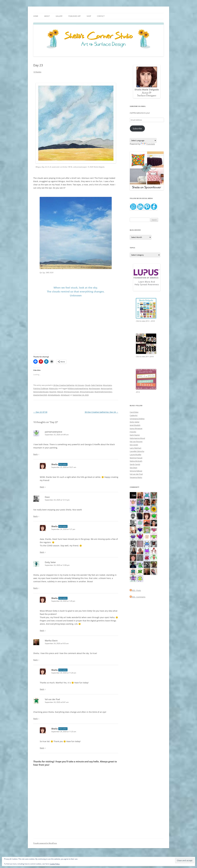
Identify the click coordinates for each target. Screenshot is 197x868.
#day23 (60, 392)
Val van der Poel (136, 474)
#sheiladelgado (54, 395)
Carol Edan (134, 412)
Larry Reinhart (136, 448)
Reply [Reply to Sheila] (42, 487)
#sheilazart (65, 395)
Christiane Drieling (137, 419)
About (47, 16)
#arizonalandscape (41, 392)
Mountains (107, 385)
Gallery (59, 16)
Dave (47, 497)
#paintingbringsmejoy (103, 392)
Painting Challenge (41, 388)
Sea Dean (133, 468)
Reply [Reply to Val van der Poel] (36, 719)
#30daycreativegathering (78, 388)
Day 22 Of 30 (40, 412)
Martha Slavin (51, 641)
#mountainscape (87, 392)
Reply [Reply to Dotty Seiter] (36, 588)
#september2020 (40, 395)
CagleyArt (134, 415)
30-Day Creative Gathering (64, 385)
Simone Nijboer (136, 471)
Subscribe (137, 128)
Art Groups (80, 385)
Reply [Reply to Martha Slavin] (36, 660)
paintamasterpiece (53, 432)
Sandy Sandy (135, 464)
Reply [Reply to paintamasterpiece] (36, 454)
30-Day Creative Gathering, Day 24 (101, 412)
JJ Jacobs (133, 432)
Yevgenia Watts (136, 477)
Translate (148, 144)
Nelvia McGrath (136, 461)
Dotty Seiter (50, 562)
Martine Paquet (136, 458)
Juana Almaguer (136, 428)
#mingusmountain (72, 392)
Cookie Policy (55, 864)
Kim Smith (134, 445)
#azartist (53, 392)
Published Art (75, 16)
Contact (101, 16)
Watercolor (54, 388)
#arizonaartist (106, 388)
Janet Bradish (135, 425)
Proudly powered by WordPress (45, 843)
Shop (89, 16)
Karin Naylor (135, 435)
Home (36, 16)
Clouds (88, 385)
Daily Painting (97, 385)
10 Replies (37, 72)
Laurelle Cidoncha (137, 451)
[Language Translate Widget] (143, 140)
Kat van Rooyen (136, 441)
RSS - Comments (138, 597)
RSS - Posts (135, 590)
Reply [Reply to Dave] (36, 516)
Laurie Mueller (136, 455)
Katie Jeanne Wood (137, 438)
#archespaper (94, 388)
